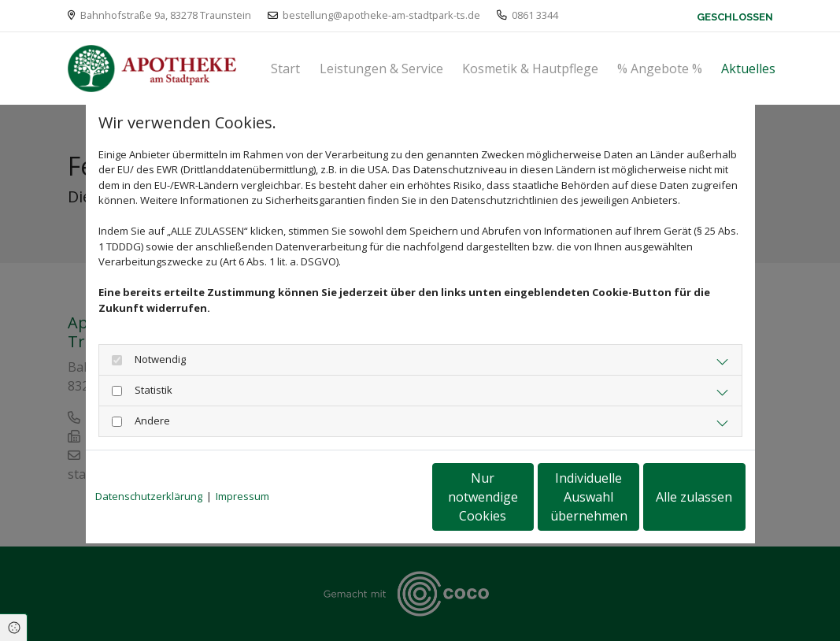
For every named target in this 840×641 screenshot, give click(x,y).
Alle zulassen (673, 497)
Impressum (242, 496)
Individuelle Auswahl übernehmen (523, 497)
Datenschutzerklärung (149, 496)
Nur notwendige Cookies (374, 497)
